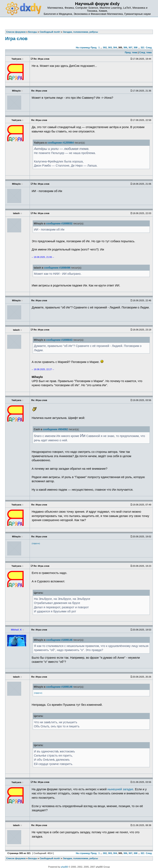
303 (110, 48)
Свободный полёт (50, 858)
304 (115, 48)
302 (105, 48)
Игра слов (16, 39)
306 (125, 48)
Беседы (33, 858)
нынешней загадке (120, 789)
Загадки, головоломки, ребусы (80, 858)
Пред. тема (131, 52)
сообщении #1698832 (59, 224)
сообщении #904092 (55, 429)
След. (149, 48)
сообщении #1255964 (61, 143)
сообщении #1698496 (57, 268)
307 (131, 48)
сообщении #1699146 (59, 640)
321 (143, 48)
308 (135, 48)
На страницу (83, 48)
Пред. (94, 48)
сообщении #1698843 (59, 340)
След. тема (145, 52)
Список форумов (16, 858)
